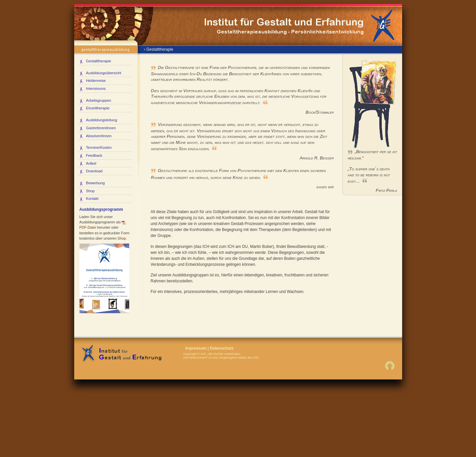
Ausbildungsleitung (102, 120)
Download (94, 171)
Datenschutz (222, 348)
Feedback (94, 155)
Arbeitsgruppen (99, 100)
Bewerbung (96, 183)
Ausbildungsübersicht (104, 73)
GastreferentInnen (101, 128)
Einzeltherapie (98, 108)
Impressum (196, 348)
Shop (90, 191)
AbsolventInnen (99, 136)
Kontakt (92, 199)
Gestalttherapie (99, 61)
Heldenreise (96, 81)
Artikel (91, 163)
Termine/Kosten (99, 147)
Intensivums (96, 88)
